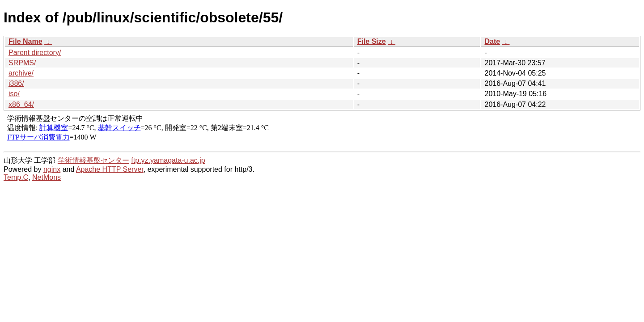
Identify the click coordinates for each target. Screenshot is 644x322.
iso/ (14, 94)
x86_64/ (21, 104)
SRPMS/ (22, 63)
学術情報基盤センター (93, 160)
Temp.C (16, 177)
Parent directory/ (35, 53)
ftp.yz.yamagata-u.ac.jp (168, 160)
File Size (372, 41)
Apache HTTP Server (110, 169)
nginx (52, 169)
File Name (25, 41)
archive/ (21, 73)
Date (492, 41)
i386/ (16, 83)
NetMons (47, 177)
